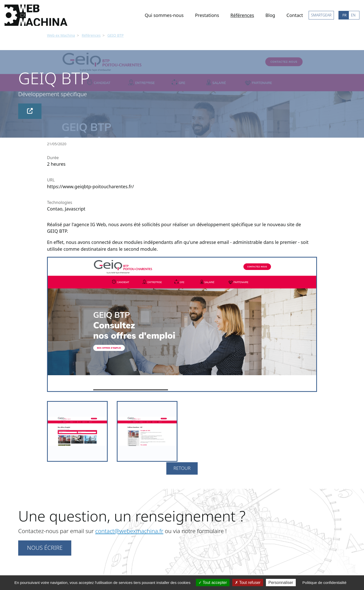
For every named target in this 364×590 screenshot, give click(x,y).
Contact (295, 15)
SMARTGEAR (321, 15)
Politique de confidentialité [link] (324, 583)
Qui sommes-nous (164, 15)
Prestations (207, 15)
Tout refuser (248, 583)
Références (242, 15)
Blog (270, 15)
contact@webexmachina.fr (129, 530)
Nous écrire (45, 547)
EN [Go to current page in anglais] (353, 15)
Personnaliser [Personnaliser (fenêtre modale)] (281, 583)
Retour (182, 468)
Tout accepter (213, 583)
